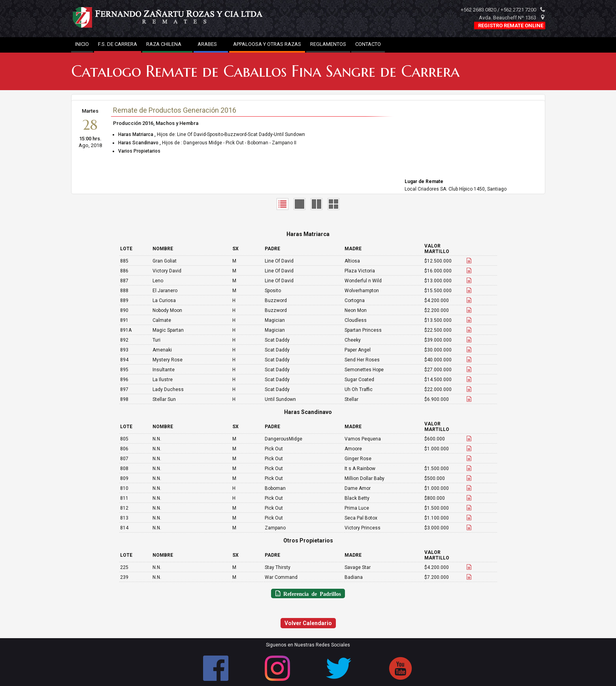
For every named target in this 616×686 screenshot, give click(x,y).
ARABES (211, 44)
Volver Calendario (308, 623)
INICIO (82, 44)
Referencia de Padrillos (311, 593)
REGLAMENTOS (328, 44)
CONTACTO (368, 44)
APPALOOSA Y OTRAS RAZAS (267, 44)
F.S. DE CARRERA (118, 44)
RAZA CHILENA (167, 44)
